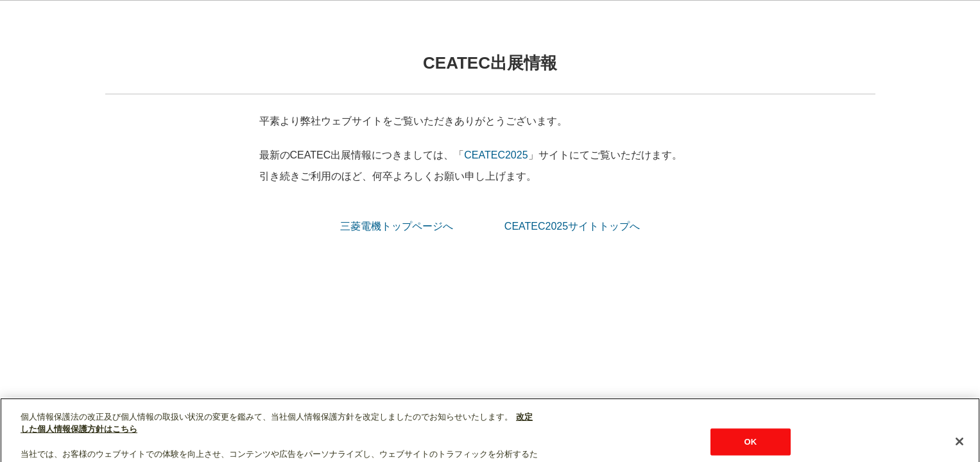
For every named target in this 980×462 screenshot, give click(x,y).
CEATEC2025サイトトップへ (572, 226)
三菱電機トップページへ (397, 226)
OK (750, 448)
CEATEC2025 (496, 155)
